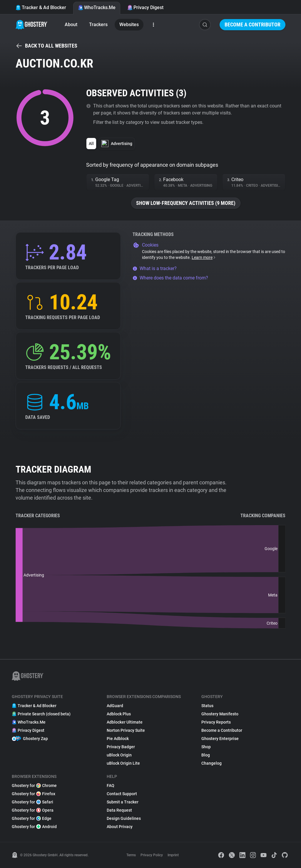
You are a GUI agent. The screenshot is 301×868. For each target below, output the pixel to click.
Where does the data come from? (170, 278)
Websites (129, 25)
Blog (206, 755)
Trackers (98, 25)
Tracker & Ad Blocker (41, 7)
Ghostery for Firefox (34, 794)
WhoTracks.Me (97, 7)
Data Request (119, 810)
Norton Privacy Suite (126, 730)
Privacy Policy (152, 855)
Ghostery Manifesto (220, 714)
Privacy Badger (121, 747)
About (71, 25)
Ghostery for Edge (32, 818)
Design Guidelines (124, 818)
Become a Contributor (252, 25)
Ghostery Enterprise (220, 739)
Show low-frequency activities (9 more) (186, 203)
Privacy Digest (145, 7)
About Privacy (120, 827)
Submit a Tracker (123, 802)
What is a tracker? (155, 268)
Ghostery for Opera (33, 810)
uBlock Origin (119, 755)
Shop (206, 747)
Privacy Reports (216, 722)
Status (207, 706)
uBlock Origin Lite (123, 763)
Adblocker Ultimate (125, 722)
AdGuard (115, 706)
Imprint (173, 855)
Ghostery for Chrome (34, 786)
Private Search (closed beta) (41, 714)
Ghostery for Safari (32, 802)
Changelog (211, 763)
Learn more (204, 257)
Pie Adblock (118, 739)
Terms (131, 855)
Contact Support (122, 794)
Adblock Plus (119, 714)
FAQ (111, 786)
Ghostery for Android (34, 827)
